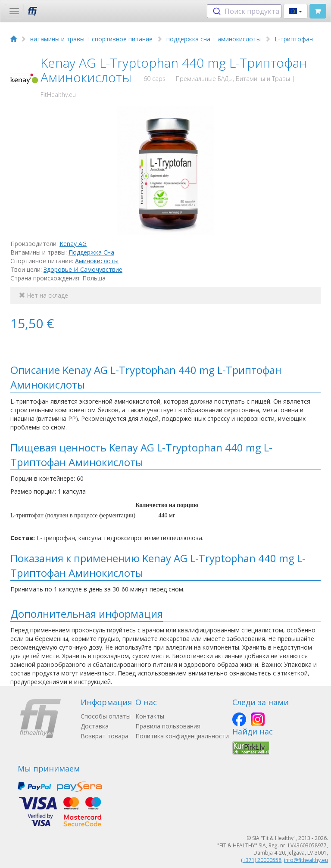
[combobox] (244, 11)
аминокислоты (239, 39)
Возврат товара (105, 736)
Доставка (95, 726)
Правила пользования (168, 726)
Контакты (150, 716)
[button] (295, 11)
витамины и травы (57, 39)
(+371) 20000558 (261, 860)
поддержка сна (188, 39)
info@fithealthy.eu (306, 860)
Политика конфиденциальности (182, 736)
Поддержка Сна (91, 252)
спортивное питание (122, 39)
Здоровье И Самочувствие (83, 269)
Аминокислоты (97, 261)
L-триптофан (294, 39)
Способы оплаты (106, 716)
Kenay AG (73, 244)
